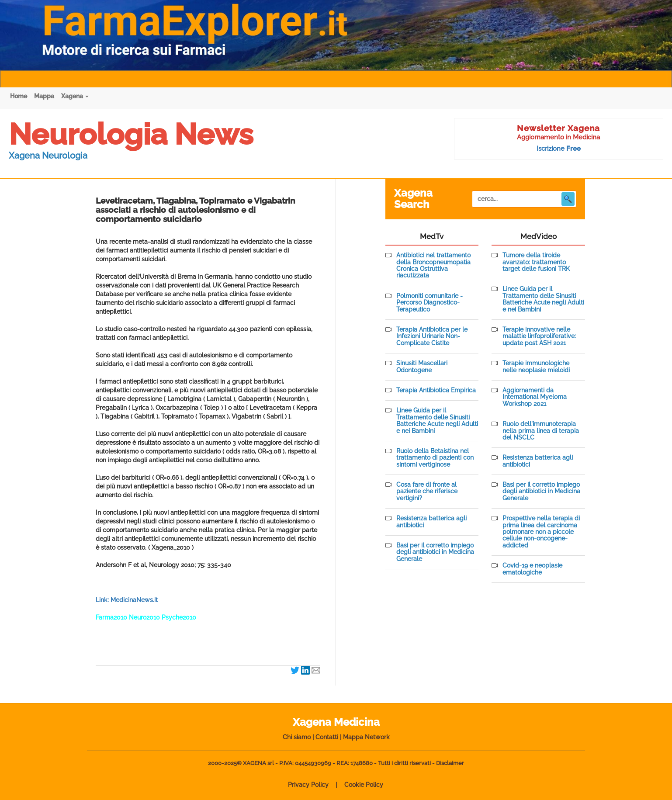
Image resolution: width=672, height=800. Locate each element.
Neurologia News (131, 134)
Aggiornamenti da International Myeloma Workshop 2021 (535, 397)
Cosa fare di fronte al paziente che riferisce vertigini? (427, 492)
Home (19, 96)
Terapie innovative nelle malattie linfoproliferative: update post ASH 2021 (539, 336)
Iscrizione (559, 149)
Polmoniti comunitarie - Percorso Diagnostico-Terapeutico (430, 303)
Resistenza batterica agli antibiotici (431, 522)
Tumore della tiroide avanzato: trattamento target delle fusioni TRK (536, 262)
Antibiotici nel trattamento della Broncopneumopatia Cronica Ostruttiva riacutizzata (433, 265)
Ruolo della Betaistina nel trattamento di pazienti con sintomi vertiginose (435, 458)
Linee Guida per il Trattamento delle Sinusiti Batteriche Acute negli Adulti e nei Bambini (437, 421)
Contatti (327, 737)
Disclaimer (450, 763)
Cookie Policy (364, 785)
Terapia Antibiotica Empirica (436, 390)
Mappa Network (366, 737)
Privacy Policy (308, 785)
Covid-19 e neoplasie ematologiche (532, 569)
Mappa (44, 96)
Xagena (75, 96)
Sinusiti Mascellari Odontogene (422, 367)
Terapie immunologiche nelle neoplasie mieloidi (536, 367)
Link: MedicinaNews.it (127, 600)
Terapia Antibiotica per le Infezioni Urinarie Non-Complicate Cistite (432, 336)
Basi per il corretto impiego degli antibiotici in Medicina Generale (435, 552)
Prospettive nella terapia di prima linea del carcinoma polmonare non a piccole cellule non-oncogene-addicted (541, 532)
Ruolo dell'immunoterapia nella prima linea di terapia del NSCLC (541, 431)
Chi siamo (297, 737)
